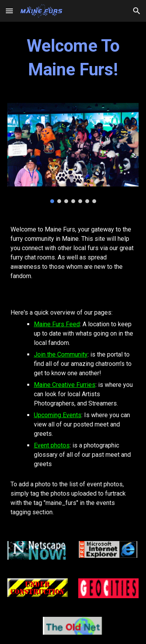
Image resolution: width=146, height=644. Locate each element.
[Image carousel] (73, 153)
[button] (9, 11)
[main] (73, 58)
